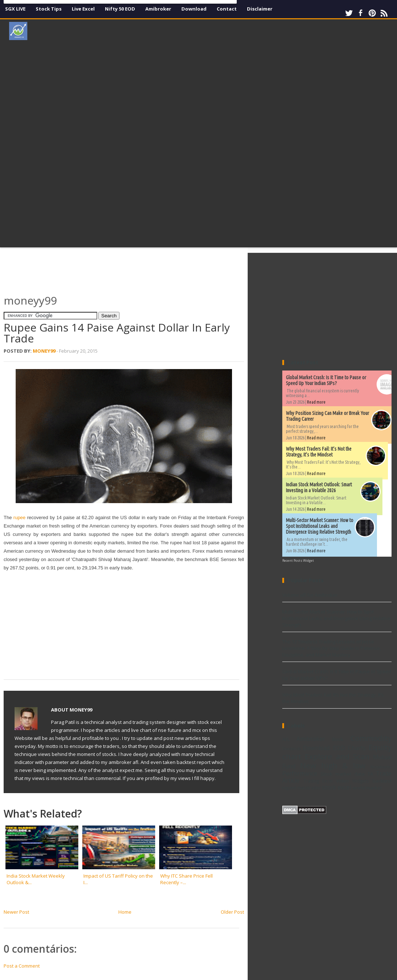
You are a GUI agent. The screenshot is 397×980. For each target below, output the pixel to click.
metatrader (309, 788)
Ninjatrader (381, 767)
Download (194, 9)
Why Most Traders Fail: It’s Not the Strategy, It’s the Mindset (319, 452)
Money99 (44, 351)
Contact (227, 9)
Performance (300, 773)
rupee (20, 518)
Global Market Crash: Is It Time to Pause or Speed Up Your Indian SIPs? (326, 380)
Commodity (371, 738)
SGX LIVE (15, 9)
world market (367, 788)
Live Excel (83, 9)
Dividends (291, 749)
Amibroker (158, 9)
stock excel (337, 787)
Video (343, 781)
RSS (384, 13)
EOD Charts (349, 748)
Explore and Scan (337, 756)
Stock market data (342, 774)
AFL (286, 739)
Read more (316, 402)
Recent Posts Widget (298, 560)
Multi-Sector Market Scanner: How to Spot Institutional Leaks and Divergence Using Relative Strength (320, 526)
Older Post (232, 912)
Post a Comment (22, 966)
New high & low (333, 765)
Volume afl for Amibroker (310, 595)
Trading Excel (318, 781)
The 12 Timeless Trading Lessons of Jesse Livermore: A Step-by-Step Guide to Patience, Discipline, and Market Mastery (332, 648)
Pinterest (372, 13)
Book (338, 739)
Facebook (361, 13)
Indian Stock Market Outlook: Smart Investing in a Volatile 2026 (319, 487)
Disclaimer (260, 9)
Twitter (349, 13)
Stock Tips (49, 9)
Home (125, 912)
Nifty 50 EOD (120, 9)
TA (370, 774)
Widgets (361, 781)
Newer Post (16, 912)
